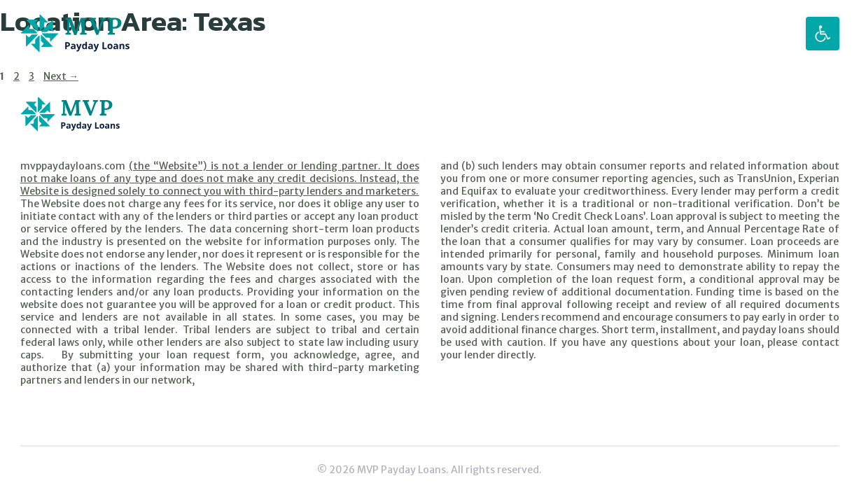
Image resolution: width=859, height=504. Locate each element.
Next (61, 76)
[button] (823, 34)
